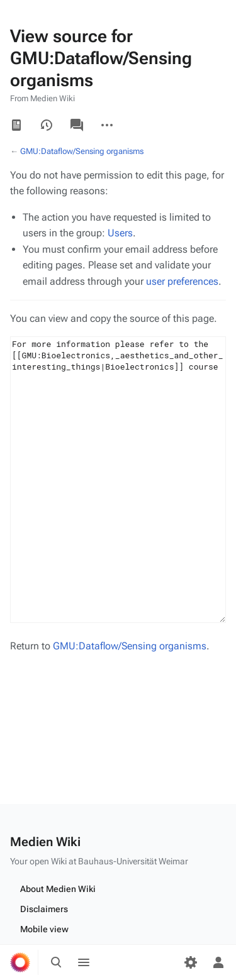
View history (47, 125)
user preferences (182, 281)
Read (16, 125)
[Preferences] (191, 962)
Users (120, 233)
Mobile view (44, 929)
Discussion (77, 125)
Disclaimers (44, 909)
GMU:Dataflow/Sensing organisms (82, 151)
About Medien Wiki (58, 889)
